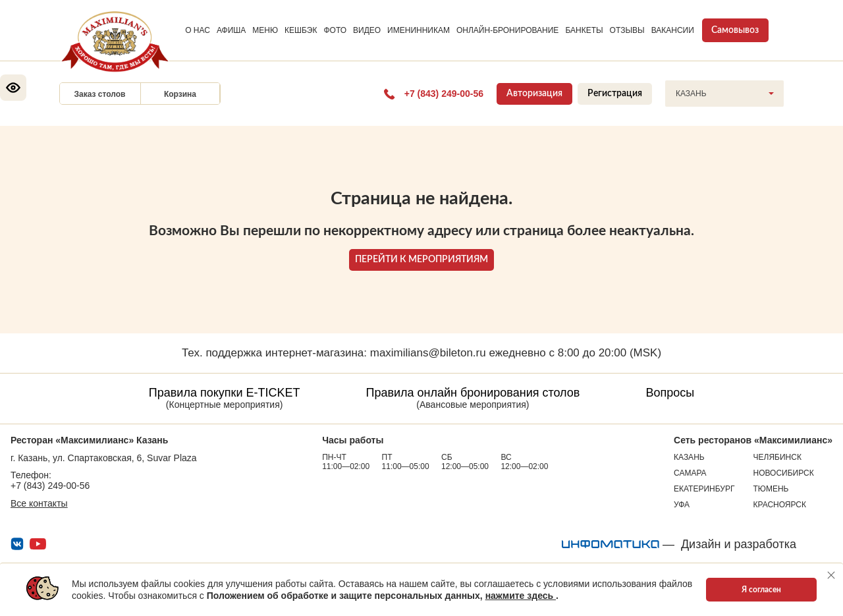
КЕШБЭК (301, 30)
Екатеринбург (704, 489)
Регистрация (615, 94)
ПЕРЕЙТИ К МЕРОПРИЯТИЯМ (421, 260)
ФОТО (335, 30)
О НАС (198, 30)
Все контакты (39, 503)
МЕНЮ (265, 30)
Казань (689, 457)
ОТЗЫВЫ (627, 30)
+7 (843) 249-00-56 (50, 486)
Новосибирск (784, 473)
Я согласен (761, 590)
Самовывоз (735, 30)
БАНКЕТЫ (584, 30)
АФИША (231, 30)
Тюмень (771, 489)
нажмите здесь (521, 596)
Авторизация (534, 94)
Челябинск (777, 457)
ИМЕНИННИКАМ (419, 30)
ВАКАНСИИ (673, 30)
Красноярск (780, 505)
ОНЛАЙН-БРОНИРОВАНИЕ (507, 30)
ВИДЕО (367, 30)
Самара (690, 473)
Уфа (682, 505)
